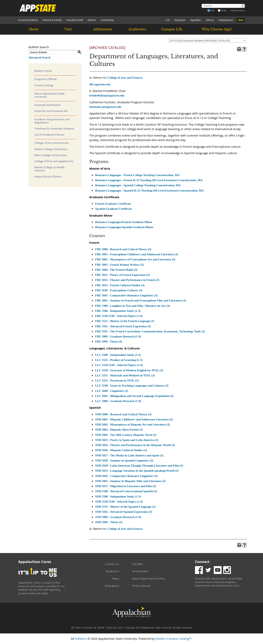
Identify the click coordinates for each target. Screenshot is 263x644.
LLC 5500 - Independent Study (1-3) (118, 355)
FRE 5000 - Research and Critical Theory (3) (123, 249)
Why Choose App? (217, 29)
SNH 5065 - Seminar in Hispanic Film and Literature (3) (130, 481)
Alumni (92, 20)
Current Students (28, 20)
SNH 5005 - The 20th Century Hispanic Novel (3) (126, 435)
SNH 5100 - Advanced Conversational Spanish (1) (126, 491)
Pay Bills (138, 564)
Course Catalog (44, 85)
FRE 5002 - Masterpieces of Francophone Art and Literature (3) (135, 259)
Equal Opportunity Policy (148, 578)
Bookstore (113, 571)
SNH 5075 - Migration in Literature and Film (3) (126, 486)
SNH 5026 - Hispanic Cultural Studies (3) (121, 450)
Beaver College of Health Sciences (49, 169)
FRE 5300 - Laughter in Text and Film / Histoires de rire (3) (132, 306)
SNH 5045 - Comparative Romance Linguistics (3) (126, 476)
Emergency (112, 586)
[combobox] (208, 40)
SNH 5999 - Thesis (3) (109, 522)
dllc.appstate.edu (100, 84)
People (222, 10)
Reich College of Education (51, 155)
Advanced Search (39, 58)
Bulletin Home (43, 71)
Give (241, 20)
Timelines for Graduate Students (54, 129)
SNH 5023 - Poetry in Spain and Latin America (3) (127, 440)
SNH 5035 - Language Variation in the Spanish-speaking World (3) (137, 471)
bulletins (81, 639)
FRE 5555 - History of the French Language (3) (125, 321)
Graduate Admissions (48, 105)
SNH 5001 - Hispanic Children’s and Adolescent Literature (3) (134, 419)
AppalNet (196, 20)
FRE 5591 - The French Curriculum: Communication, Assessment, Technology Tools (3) (150, 331)
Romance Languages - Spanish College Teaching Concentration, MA (138, 185)
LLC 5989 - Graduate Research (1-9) (118, 401)
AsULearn (180, 20)
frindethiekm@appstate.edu (107, 95)
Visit (68, 29)
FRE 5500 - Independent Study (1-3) (118, 311)
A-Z (168, 20)
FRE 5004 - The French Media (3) (116, 270)
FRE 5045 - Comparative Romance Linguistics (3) (126, 295)
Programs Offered (45, 79)
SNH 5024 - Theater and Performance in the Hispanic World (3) (135, 445)
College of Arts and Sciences (52, 143)
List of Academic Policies (49, 135)
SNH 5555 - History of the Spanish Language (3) (125, 507)
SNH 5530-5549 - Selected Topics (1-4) (119, 502)
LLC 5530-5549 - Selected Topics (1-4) (119, 365)
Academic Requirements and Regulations (52, 121)
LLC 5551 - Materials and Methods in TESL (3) (125, 375)
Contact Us (112, 564)
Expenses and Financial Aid (51, 111)
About (34, 29)
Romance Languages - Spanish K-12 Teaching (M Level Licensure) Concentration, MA (149, 191)
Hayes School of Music (48, 176)
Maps (116, 578)
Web (211, 10)
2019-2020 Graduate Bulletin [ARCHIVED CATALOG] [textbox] (200, 40)
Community (107, 20)
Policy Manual (141, 586)
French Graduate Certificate (113, 204)
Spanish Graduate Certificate (114, 209)
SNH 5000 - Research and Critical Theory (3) (123, 414)
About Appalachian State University (50, 95)
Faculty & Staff (75, 20)
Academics (137, 29)
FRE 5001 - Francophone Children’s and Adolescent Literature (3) (137, 254)
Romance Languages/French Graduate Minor (124, 222)
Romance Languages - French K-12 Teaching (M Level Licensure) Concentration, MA (149, 180)
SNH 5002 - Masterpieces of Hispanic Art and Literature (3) (133, 425)
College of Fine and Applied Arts (54, 161)
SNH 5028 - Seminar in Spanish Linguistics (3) (124, 461)
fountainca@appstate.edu (105, 107)
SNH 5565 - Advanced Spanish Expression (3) (124, 512)
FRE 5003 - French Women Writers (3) (119, 265)
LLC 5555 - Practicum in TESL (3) (117, 380)
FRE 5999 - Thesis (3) (109, 342)
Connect (202, 562)
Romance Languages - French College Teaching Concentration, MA (137, 175)
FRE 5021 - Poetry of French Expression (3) (123, 275)
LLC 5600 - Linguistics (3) (112, 391)
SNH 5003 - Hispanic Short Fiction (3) (119, 430)
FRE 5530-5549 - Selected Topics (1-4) (119, 316)
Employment (226, 20)
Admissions (103, 29)
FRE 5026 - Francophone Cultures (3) (119, 290)
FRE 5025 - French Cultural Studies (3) (120, 285)
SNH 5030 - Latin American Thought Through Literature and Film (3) (139, 466)
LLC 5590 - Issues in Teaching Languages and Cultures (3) (132, 386)
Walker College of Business (51, 149)
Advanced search (238, 10)
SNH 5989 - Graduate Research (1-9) (118, 517)
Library (210, 20)
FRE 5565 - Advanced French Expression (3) (123, 326)
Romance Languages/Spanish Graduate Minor (124, 227)
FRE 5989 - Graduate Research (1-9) (118, 336)
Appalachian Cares (35, 562)
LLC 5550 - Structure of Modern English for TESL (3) (129, 370)
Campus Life (172, 29)
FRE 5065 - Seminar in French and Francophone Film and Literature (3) (141, 300)
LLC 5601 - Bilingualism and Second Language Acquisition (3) (134, 396)
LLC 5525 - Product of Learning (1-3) (119, 360)
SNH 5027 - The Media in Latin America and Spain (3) (129, 455)
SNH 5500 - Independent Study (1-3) (118, 496)
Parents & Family (52, 20)
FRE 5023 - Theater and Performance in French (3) (127, 280)
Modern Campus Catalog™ (173, 639)
